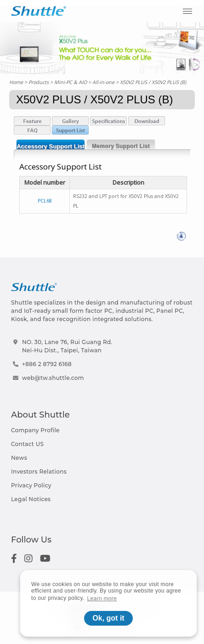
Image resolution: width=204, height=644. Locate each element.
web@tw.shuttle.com (53, 378)
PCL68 (45, 201)
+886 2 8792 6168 (47, 364)
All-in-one (103, 82)
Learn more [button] (102, 599)
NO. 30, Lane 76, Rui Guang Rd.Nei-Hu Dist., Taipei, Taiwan (67, 346)
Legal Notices (31, 499)
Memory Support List (121, 146)
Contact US (27, 444)
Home (16, 82)
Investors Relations (39, 472)
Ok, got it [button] (108, 618)
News (19, 458)
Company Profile (35, 430)
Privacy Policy (31, 485)
